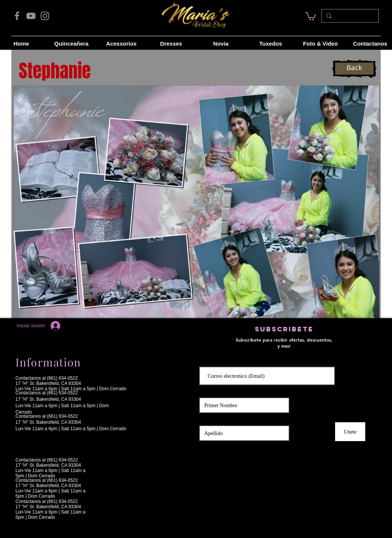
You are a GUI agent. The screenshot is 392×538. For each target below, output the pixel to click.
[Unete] (350, 432)
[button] (196, 202)
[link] (311, 16)
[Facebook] (17, 16)
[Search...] (349, 16)
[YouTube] (31, 16)
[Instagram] (45, 16)
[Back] (354, 69)
